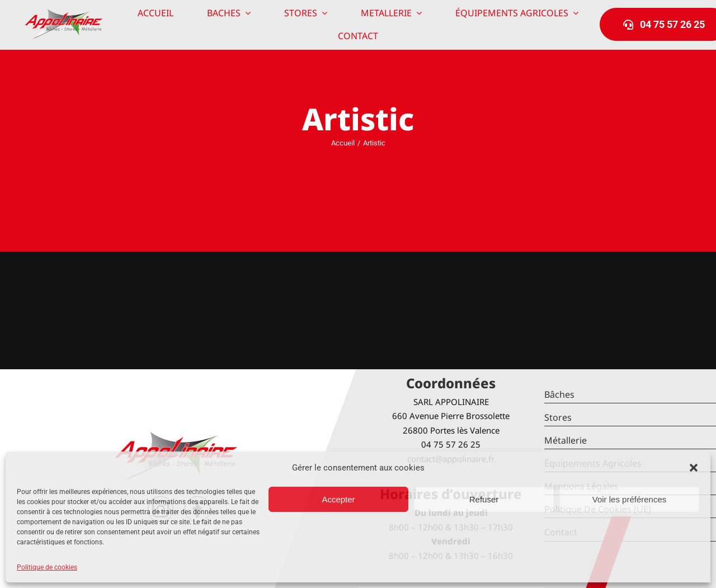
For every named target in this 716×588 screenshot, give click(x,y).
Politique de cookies (47, 567)
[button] (694, 468)
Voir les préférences (630, 499)
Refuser (484, 499)
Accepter (338, 499)
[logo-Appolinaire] (64, 13)
